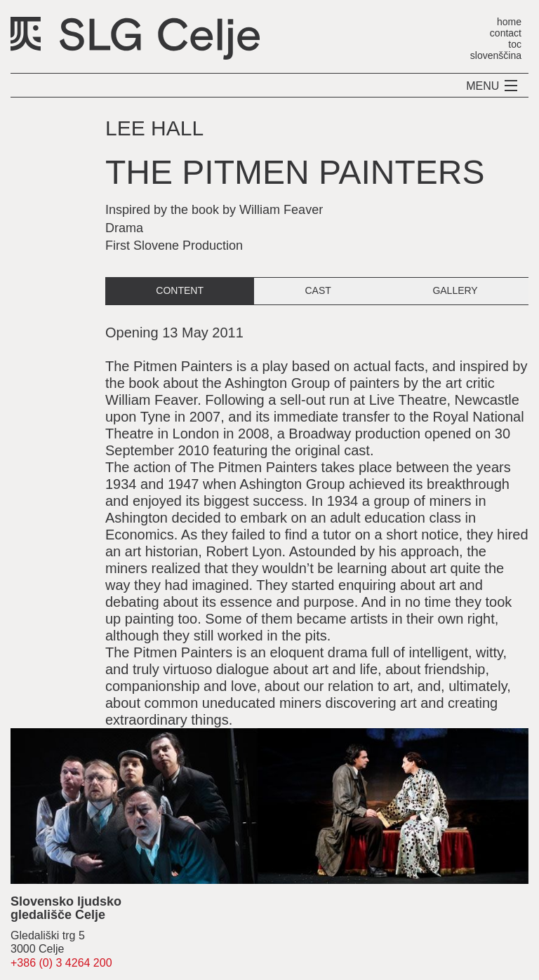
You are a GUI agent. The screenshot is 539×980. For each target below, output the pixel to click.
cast (318, 290)
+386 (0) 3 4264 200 (61, 963)
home (509, 21)
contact (506, 33)
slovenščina (496, 55)
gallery (455, 290)
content (180, 290)
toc (515, 44)
